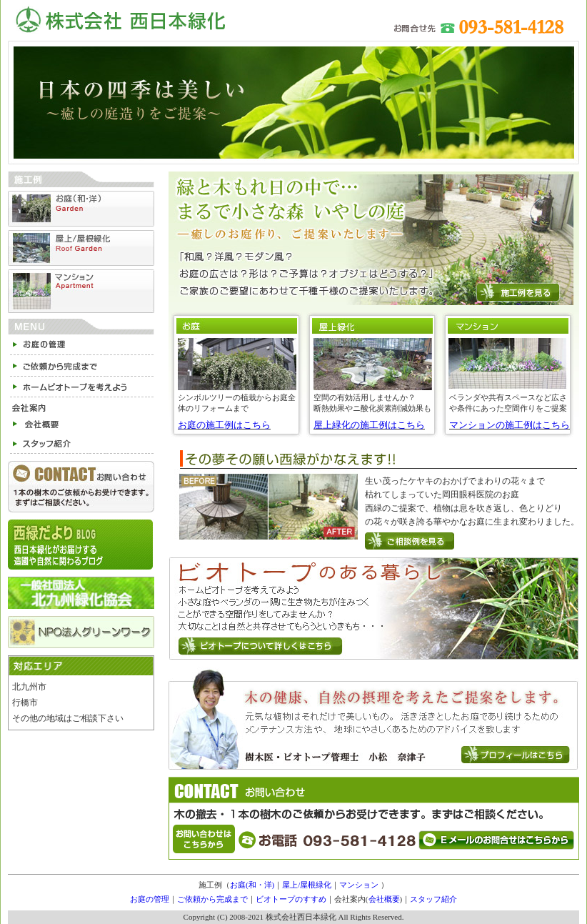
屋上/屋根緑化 (307, 885)
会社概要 (384, 899)
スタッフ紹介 (433, 899)
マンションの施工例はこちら (510, 425)
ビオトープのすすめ (291, 899)
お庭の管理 (150, 899)
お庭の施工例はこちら (224, 425)
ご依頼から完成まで (212, 899)
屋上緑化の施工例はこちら (369, 425)
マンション (359, 885)
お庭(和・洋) (252, 885)
